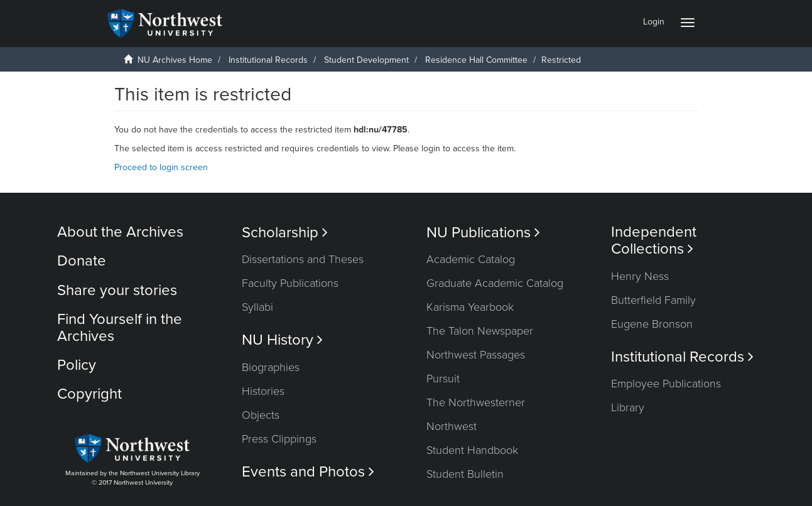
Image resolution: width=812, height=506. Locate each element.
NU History (282, 340)
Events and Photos (308, 472)
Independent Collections (654, 240)
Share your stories (117, 290)
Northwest (452, 426)
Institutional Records (268, 60)
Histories (263, 391)
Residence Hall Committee (476, 60)
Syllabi (257, 307)
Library (628, 407)
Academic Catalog (471, 259)
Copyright (89, 394)
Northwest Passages (476, 355)
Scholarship (285, 233)
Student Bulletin (465, 474)
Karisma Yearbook (470, 307)
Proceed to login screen (161, 167)
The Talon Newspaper (480, 331)
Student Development (366, 60)
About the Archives (120, 232)
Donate (82, 261)
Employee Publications (666, 384)
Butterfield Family (653, 300)
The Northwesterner (476, 402)
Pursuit (443, 379)
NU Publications (483, 233)
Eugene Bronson (652, 324)
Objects (261, 415)
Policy (77, 365)
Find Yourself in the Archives (120, 327)
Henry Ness (640, 276)
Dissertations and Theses (303, 259)
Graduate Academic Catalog (495, 283)
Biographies (271, 367)
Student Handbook (472, 450)
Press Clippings (279, 439)
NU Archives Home (175, 60)
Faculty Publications (290, 283)
